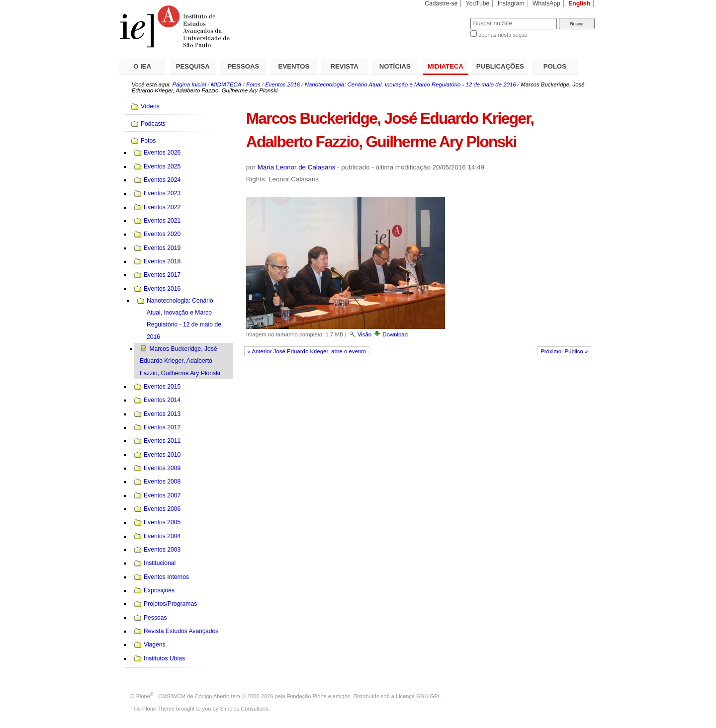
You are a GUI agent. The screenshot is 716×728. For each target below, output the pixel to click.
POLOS (555, 66)
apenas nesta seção (503, 35)
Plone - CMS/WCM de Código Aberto (183, 696)
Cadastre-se (441, 3)
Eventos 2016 (282, 84)
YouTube (478, 3)
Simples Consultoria (244, 709)
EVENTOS (294, 66)
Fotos (253, 84)
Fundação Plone (307, 696)
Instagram (511, 3)
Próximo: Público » (564, 351)
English (579, 3)
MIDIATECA (446, 66)
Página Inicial (189, 84)
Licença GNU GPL (418, 696)
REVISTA (345, 66)
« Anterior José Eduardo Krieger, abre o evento (307, 351)
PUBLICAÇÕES (500, 66)
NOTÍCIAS (395, 66)
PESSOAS (244, 66)
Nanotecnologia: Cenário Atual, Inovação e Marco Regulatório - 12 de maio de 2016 (410, 84)
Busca (446, 18)
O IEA (142, 66)
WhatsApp (546, 3)
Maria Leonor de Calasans (297, 167)
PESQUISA (193, 66)
